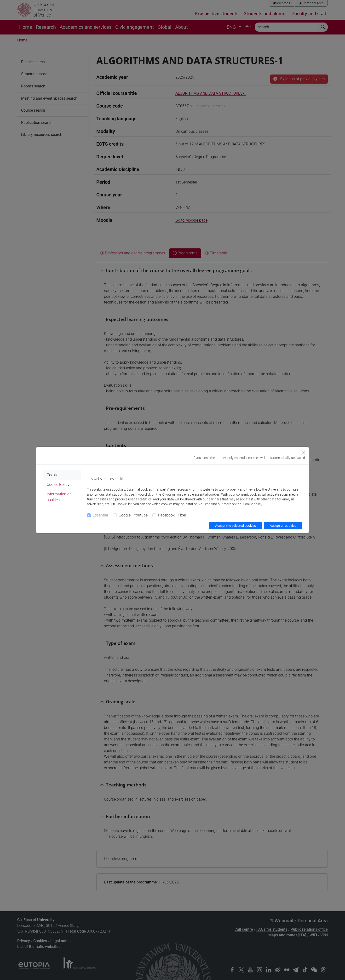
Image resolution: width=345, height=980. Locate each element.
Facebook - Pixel (172, 515)
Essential (100, 515)
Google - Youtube (133, 515)
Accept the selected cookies (236, 526)
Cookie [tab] (52, 475)
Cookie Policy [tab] (58, 484)
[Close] (303, 453)
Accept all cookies (283, 526)
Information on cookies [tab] (59, 497)
